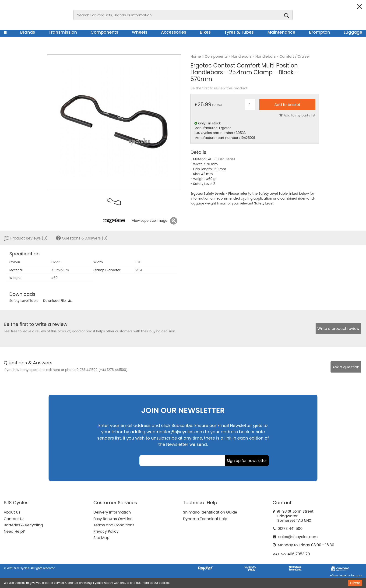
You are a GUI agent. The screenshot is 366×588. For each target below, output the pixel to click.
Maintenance (281, 32)
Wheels (140, 32)
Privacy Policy (106, 531)
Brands (28, 32)
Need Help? (14, 531)
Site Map (101, 538)
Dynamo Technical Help (205, 519)
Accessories (173, 32)
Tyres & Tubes (239, 32)
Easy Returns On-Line (113, 519)
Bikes (205, 32)
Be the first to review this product (219, 88)
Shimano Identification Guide (210, 512)
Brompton (320, 32)
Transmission (63, 32)
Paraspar (356, 575)
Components (104, 32)
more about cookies (155, 583)
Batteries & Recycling (23, 525)
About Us (12, 512)
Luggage (353, 32)
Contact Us (14, 519)
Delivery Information (112, 512)
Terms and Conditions (114, 525)
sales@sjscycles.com (298, 537)
